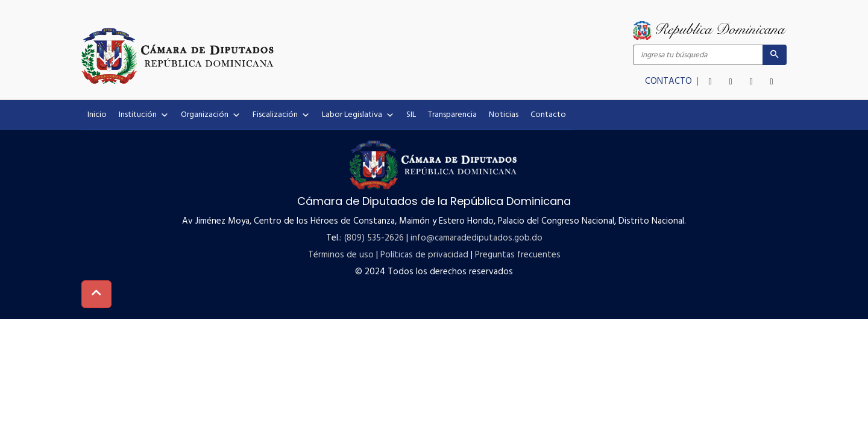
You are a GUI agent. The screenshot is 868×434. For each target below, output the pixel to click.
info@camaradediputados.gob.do (476, 238)
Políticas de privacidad (424, 255)
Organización (211, 115)
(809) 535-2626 (374, 238)
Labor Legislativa (358, 115)
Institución (144, 115)
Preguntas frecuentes (518, 255)
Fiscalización (281, 115)
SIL (411, 115)
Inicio (97, 115)
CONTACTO (670, 81)
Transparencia (452, 115)
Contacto (548, 115)
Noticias (504, 115)
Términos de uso (341, 255)
